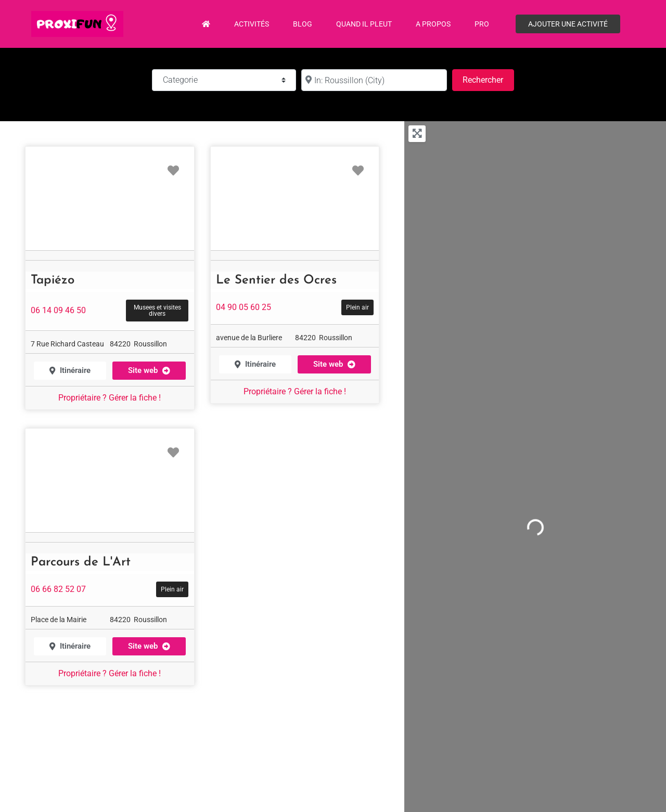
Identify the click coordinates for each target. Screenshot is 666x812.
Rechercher (488, 79)
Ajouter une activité (568, 24)
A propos (433, 24)
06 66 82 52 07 (58, 589)
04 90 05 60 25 (244, 307)
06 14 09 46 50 (58, 310)
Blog (303, 24)
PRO (482, 24)
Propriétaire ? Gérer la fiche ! (110, 398)
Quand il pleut (364, 24)
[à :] (374, 80)
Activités (252, 24)
